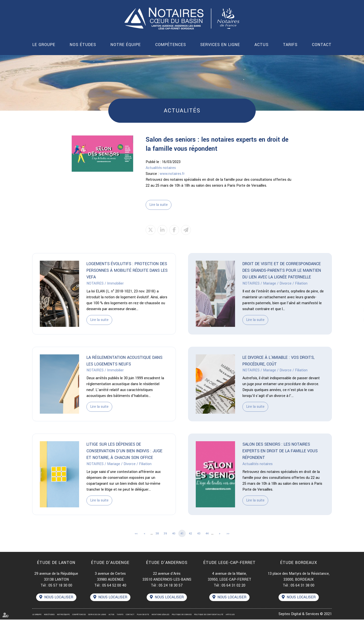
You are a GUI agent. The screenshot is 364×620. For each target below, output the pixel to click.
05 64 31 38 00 (302, 586)
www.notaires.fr (172, 174)
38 (157, 534)
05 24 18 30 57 (171, 586)
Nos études (83, 45)
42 (190, 534)
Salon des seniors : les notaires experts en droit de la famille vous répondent (280, 451)
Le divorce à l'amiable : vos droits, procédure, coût (278, 361)
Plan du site (143, 615)
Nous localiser (59, 598)
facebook (354, 300)
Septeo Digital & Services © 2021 (305, 614)
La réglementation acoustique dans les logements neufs (124, 361)
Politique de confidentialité (209, 615)
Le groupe (44, 45)
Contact (322, 45)
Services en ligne (220, 45)
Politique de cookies (182, 615)
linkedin (354, 310)
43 (199, 534)
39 (165, 534)
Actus (261, 45)
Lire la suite (159, 205)
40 (174, 534)
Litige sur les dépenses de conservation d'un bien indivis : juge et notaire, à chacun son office (124, 451)
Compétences (171, 45)
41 (182, 534)
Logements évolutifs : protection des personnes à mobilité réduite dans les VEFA (127, 271)
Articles (230, 615)
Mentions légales (160, 615)
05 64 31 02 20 (233, 586)
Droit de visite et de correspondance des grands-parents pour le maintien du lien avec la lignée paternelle (282, 271)
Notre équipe (126, 45)
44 (207, 534)
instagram (354, 320)
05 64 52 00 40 (114, 586)
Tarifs (290, 45)
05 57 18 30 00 (60, 586)
